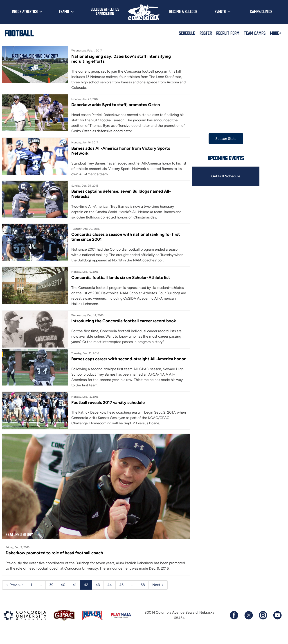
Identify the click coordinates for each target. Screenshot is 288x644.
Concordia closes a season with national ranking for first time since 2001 (125, 237)
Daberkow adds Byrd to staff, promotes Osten (115, 105)
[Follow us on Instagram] (263, 624)
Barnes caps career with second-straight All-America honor (121, 362)
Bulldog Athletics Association (105, 11)
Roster (206, 33)
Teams (64, 11)
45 (121, 594)
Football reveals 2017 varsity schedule (107, 408)
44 (110, 594)
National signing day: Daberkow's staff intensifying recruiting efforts (120, 59)
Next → (158, 594)
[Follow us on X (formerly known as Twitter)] (248, 624)
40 (63, 594)
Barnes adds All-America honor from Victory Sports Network (120, 151)
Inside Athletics (25, 11)
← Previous (15, 594)
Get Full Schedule (223, 176)
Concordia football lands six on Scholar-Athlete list (120, 277)
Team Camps (255, 33)
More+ (276, 33)
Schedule (187, 33)
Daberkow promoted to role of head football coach (54, 556)
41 (75, 594)
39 (51, 594)
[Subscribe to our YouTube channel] (277, 624)
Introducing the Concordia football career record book (123, 321)
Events (220, 11)
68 (143, 594)
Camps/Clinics (261, 11)
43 (98, 594)
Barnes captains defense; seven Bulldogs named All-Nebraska (120, 194)
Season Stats (223, 139)
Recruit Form (228, 33)
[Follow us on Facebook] (234, 624)
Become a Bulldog (183, 11)
